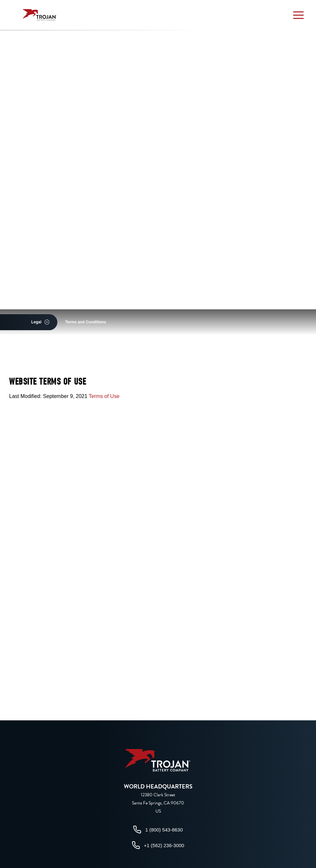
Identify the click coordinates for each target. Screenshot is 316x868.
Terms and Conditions (86, 322)
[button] (298, 15)
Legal (36, 322)
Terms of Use (104, 396)
